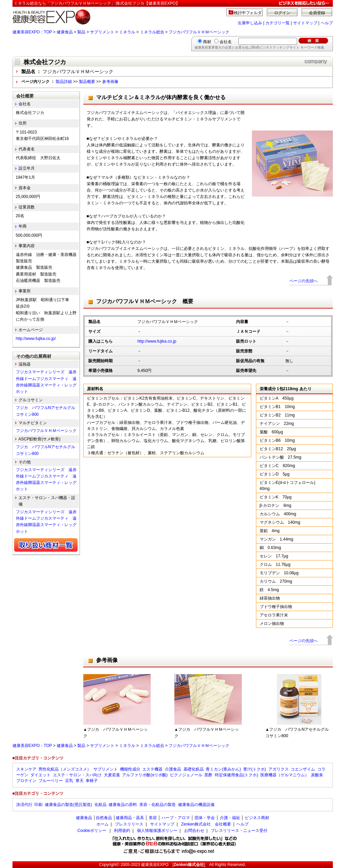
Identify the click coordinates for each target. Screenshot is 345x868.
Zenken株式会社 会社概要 (206, 824)
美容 (153, 818)
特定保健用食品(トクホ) (236, 775)
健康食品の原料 (123, 805)
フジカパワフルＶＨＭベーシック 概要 (145, 301)
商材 (207, 42)
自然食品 (104, 818)
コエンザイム (303, 769)
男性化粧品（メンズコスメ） (65, 769)
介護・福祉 (230, 818)
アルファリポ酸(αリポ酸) (145, 775)
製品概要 (87, 82)
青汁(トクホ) (255, 769)
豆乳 (69, 781)
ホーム (103, 824)
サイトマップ (305, 23)
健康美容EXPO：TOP (32, 32)
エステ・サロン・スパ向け (77, 775)
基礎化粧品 (194, 769)
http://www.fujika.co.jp (157, 341)
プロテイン (26, 781)
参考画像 (110, 82)
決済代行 (24, 805)
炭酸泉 (317, 775)
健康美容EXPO (155, 865)
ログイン (282, 13)
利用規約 (122, 831)
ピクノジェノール (186, 775)
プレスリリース (129, 824)
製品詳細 (64, 82)
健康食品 (65, 32)
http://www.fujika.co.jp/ (36, 339)
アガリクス (279, 769)
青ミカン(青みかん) (223, 769)
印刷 (38, 805)
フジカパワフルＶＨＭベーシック (199, 32)
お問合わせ (194, 831)
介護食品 (173, 769)
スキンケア (26, 769)
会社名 (226, 42)
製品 (81, 32)
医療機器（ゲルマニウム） (285, 775)
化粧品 (100, 805)
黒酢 (208, 775)
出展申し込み (250, 23)
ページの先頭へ (304, 281)
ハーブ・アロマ (176, 818)
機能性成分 (130, 769)
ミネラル (127, 32)
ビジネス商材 (257, 818)
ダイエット (40, 775)
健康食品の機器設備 (196, 805)
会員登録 (317, 13)
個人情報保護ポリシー (157, 831)
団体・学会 (205, 818)
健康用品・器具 (130, 818)
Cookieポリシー (92, 831)
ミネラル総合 (152, 32)
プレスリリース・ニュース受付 (239, 831)
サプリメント (102, 32)
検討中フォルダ (248, 13)
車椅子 (92, 781)
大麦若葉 (112, 775)
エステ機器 (152, 769)
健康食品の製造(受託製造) (68, 805)
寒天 (80, 781)
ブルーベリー (51, 781)
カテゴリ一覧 (278, 23)
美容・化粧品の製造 (157, 805)
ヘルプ (327, 23)
